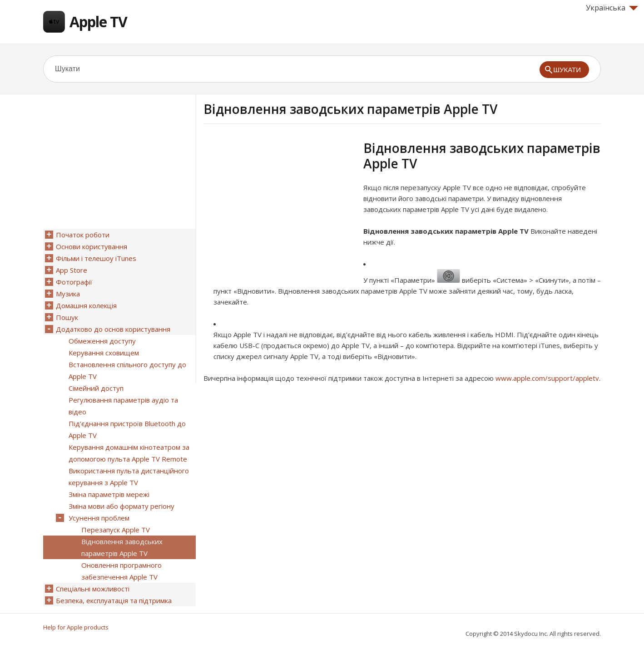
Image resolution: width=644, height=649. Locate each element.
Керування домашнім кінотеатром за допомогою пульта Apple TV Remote (129, 453)
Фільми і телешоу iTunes (96, 258)
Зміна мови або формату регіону (121, 506)
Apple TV (98, 22)
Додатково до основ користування (113, 329)
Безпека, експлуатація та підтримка (114, 600)
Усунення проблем (99, 518)
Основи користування (92, 246)
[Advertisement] (280, 204)
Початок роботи (83, 235)
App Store (72, 270)
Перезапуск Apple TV (116, 530)
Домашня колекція (86, 305)
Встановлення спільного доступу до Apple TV (127, 370)
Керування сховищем (104, 353)
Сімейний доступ (96, 388)
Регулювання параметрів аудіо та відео (123, 406)
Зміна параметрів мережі (109, 494)
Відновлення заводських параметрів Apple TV (122, 547)
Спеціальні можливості (93, 589)
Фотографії (74, 282)
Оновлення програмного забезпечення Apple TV (121, 571)
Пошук (67, 317)
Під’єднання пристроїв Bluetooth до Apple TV (127, 429)
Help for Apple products (76, 627)
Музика (68, 294)
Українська (612, 8)
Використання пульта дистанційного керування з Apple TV (129, 477)
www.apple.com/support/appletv (547, 378)
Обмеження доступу (102, 341)
